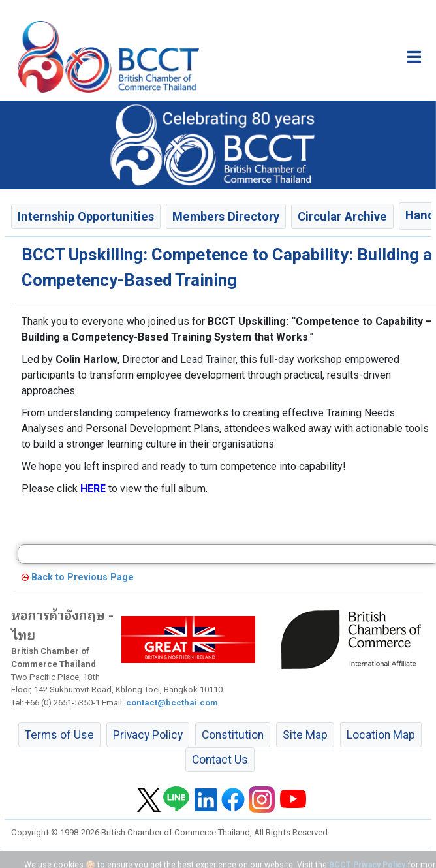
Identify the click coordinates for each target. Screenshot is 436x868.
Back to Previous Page (83, 577)
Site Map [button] (305, 735)
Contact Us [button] (220, 760)
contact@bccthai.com (172, 703)
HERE (93, 488)
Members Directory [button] (226, 216)
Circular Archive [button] (342, 216)
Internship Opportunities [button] (86, 216)
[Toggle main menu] (414, 57)
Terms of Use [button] (59, 735)
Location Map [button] (381, 735)
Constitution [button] (233, 735)
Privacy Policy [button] (148, 735)
